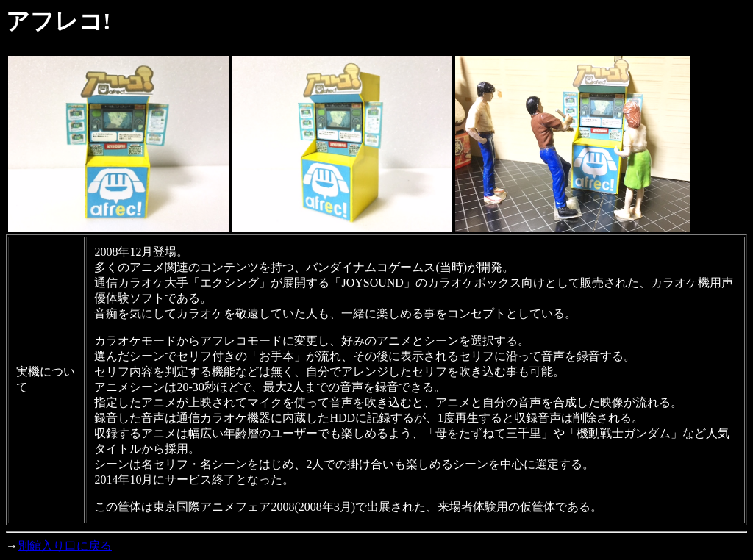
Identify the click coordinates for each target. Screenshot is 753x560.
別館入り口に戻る (65, 546)
